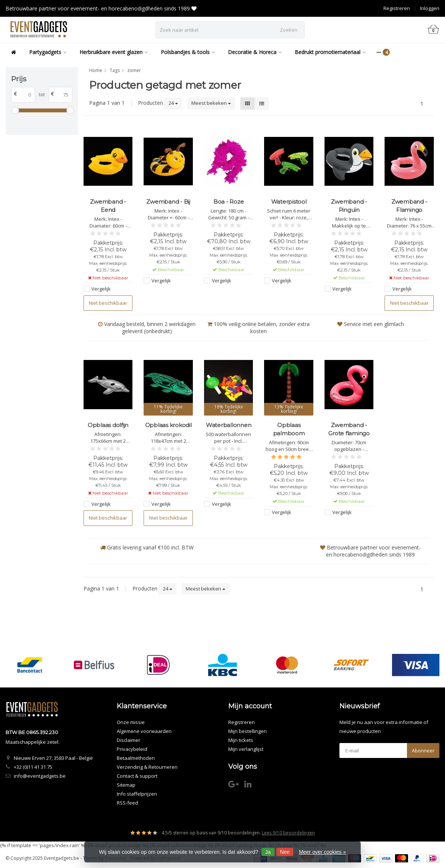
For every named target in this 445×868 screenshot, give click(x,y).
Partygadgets (48, 52)
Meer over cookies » (322, 852)
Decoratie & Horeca (255, 52)
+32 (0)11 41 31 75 (33, 767)
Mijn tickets (241, 740)
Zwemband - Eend (108, 206)
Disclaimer (129, 740)
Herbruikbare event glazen (114, 52)
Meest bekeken (211, 103)
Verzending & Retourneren (147, 767)
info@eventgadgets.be (40, 776)
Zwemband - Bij (168, 202)
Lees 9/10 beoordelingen (288, 833)
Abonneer (423, 751)
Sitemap (126, 785)
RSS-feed (127, 803)
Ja (268, 852)
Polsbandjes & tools (188, 52)
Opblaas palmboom (289, 429)
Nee (285, 852)
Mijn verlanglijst (246, 749)
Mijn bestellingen (247, 731)
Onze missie (131, 722)
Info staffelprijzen (137, 794)
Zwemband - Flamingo (409, 206)
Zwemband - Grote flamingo (349, 429)
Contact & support (137, 776)
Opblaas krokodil (168, 425)
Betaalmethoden (136, 758)
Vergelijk (101, 289)
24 (173, 103)
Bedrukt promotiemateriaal (330, 52)
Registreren (397, 8)
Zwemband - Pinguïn (349, 206)
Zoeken (289, 30)
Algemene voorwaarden (144, 731)
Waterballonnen (229, 425)
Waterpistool (289, 202)
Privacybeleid (132, 749)
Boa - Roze (229, 202)
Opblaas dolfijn (108, 425)
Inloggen (430, 8)
